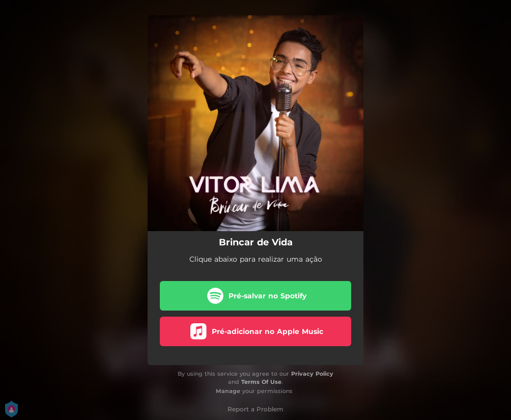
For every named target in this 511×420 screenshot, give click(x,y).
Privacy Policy (312, 374)
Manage (228, 391)
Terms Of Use (261, 382)
